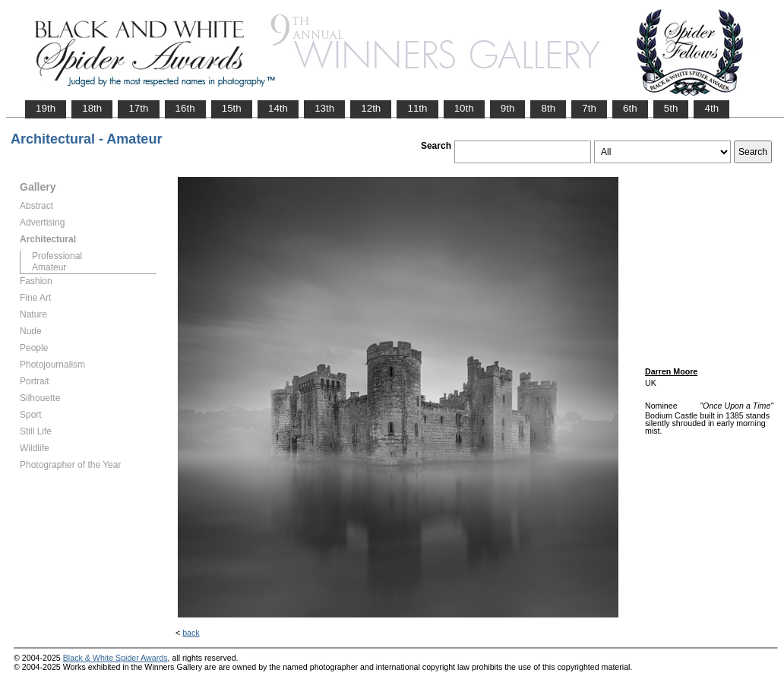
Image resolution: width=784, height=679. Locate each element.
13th (324, 108)
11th (417, 108)
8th (548, 108)
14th (278, 108)
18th (92, 108)
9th (508, 108)
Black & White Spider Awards (115, 658)
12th (371, 108)
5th (671, 108)
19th (46, 108)
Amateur (49, 267)
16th (185, 108)
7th (589, 108)
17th (138, 108)
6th (630, 108)
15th (232, 108)
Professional (57, 256)
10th (464, 108)
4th (711, 108)
